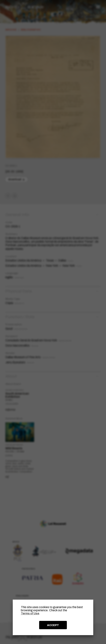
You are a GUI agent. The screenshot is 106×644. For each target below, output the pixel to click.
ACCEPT (53, 625)
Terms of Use (30, 613)
